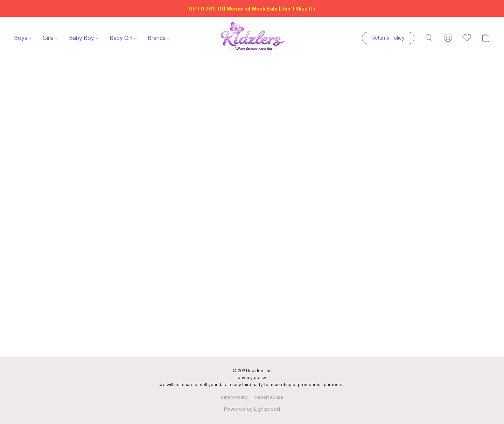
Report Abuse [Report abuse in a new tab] (269, 397)
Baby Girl (123, 38)
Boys (23, 38)
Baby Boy (84, 38)
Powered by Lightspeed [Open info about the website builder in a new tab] (252, 409)
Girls (50, 38)
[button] (252, 38)
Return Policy (234, 397)
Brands (159, 38)
